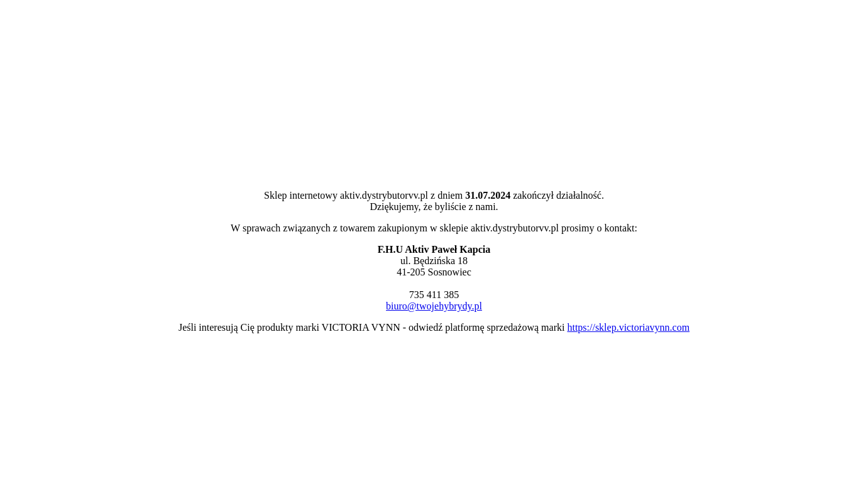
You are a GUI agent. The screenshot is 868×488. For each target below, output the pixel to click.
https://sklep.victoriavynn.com (628, 327)
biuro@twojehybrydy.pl (434, 306)
